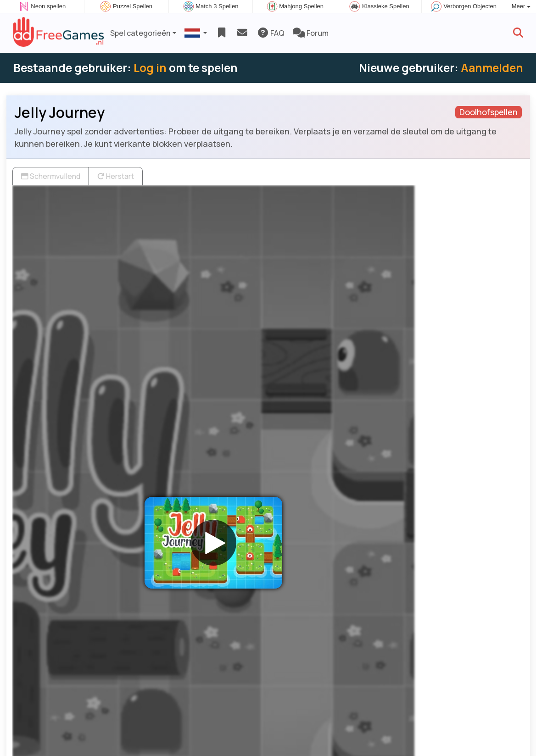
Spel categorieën (140, 33)
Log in (150, 68)
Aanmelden (492, 68)
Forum (311, 33)
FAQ (271, 33)
